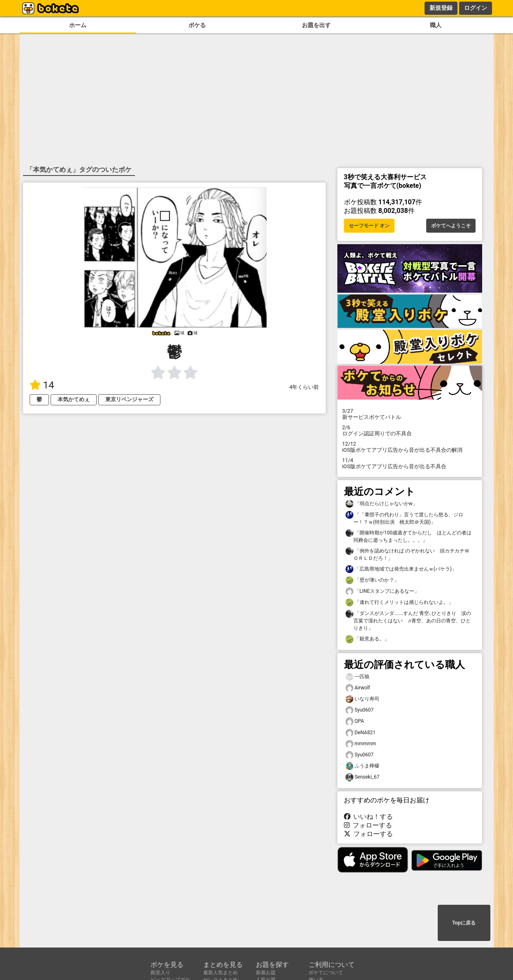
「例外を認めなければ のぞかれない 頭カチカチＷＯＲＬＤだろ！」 (407, 554)
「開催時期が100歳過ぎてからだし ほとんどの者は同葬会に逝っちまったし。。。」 (409, 536)
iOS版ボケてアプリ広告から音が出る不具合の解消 (410, 447)
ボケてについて (326, 973)
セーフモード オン (369, 226)
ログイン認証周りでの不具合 (410, 430)
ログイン (476, 8)
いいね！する (369, 817)
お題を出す (316, 25)
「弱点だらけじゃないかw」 (382, 504)
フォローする (368, 825)
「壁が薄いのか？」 (372, 580)
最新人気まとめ (221, 973)
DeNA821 (361, 733)
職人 (436, 25)
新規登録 (441, 8)
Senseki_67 (363, 777)
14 (42, 385)
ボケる (197, 25)
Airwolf (358, 688)
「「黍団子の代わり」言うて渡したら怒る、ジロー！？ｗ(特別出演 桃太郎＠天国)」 (404, 518)
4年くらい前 (304, 387)
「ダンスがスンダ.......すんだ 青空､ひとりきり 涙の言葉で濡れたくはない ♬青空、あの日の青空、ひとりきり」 (408, 620)
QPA (355, 721)
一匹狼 (357, 677)
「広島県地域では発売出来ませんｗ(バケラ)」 (401, 569)
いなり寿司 (362, 699)
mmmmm (361, 744)
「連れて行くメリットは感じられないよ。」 (399, 602)
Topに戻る (464, 923)
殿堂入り (160, 973)
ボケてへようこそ (451, 226)
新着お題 (266, 973)
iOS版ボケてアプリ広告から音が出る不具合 (410, 463)
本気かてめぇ (74, 399)
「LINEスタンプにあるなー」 (382, 591)
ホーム (78, 25)
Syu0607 (360, 710)
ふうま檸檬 (362, 766)
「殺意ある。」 (367, 639)
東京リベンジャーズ (129, 399)
